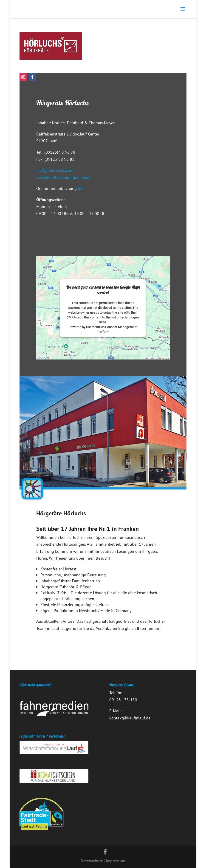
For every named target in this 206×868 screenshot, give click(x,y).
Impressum (116, 861)
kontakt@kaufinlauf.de (130, 718)
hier (81, 188)
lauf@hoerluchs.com (55, 170)
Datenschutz (92, 861)
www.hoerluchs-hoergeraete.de (64, 177)
